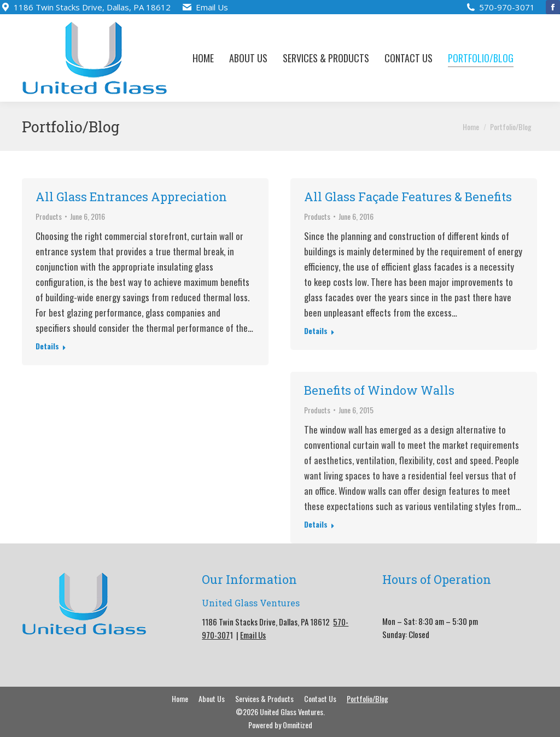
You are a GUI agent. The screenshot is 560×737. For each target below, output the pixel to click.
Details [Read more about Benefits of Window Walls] (316, 524)
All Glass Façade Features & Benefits (408, 197)
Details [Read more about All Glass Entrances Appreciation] (47, 346)
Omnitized (297, 725)
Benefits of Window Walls (379, 390)
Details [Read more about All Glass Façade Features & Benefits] (316, 331)
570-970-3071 (507, 7)
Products (49, 216)
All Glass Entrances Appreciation (131, 197)
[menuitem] (203, 58)
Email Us (212, 7)
